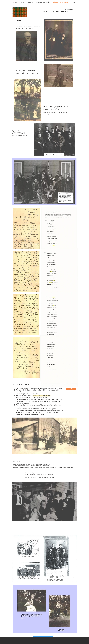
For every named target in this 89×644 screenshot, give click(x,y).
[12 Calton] (71, 389)
